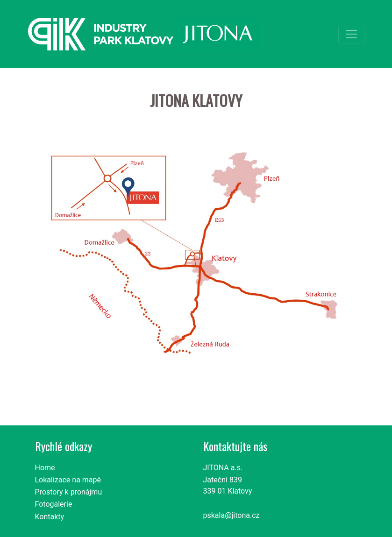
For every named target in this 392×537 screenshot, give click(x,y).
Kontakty (50, 517)
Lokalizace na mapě (68, 480)
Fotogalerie (54, 504)
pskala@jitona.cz (232, 515)
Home (45, 468)
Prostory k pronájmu (69, 492)
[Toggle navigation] (351, 34)
